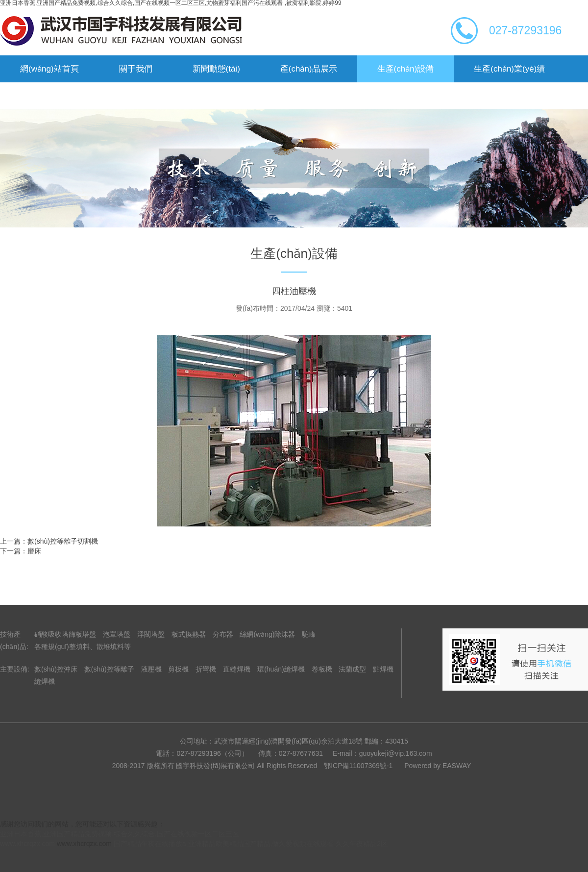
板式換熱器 (189, 634)
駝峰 (309, 634)
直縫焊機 (237, 669)
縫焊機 (45, 681)
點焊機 (383, 669)
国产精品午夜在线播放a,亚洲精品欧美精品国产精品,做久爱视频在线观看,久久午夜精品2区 (251, 844)
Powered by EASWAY (438, 766)
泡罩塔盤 (117, 634)
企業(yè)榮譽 (44, 96)
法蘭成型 (352, 669)
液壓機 (151, 669)
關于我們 (136, 69)
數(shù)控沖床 (56, 669)
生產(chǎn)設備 (406, 69)
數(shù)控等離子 (109, 669)
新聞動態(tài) (216, 69)
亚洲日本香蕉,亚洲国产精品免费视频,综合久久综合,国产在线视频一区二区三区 (120, 834)
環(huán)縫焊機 (281, 669)
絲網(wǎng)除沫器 (267, 634)
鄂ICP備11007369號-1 (358, 766)
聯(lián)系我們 (134, 96)
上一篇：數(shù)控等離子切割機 (49, 541)
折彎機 (206, 669)
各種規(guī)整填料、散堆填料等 (83, 647)
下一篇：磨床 (21, 551)
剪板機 (178, 669)
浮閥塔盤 (151, 634)
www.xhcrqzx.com (27, 844)
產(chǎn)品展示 (309, 69)
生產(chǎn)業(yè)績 (509, 69)
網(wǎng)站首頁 (49, 69)
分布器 (223, 634)
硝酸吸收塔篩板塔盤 (65, 634)
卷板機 (322, 669)
